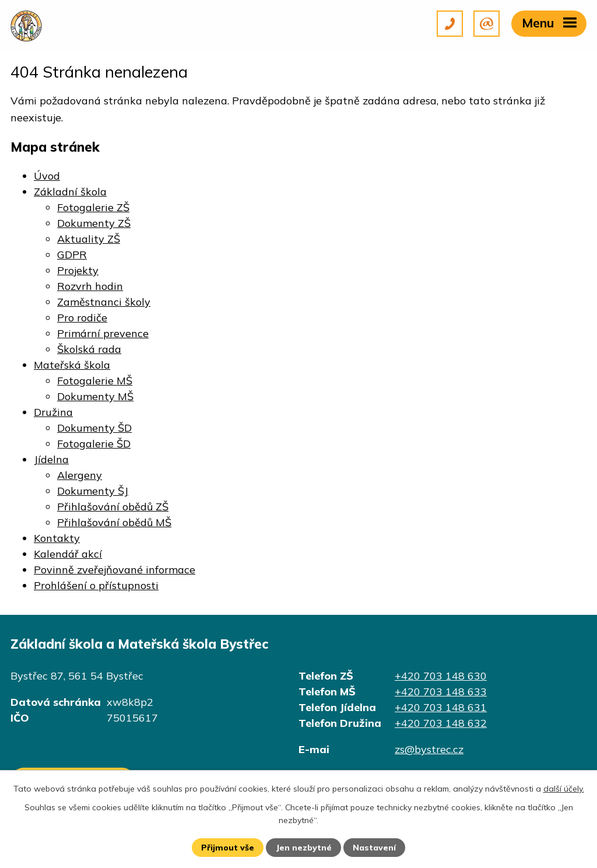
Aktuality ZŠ (89, 239)
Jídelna (51, 459)
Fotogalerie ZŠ (93, 207)
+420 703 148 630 (441, 676)
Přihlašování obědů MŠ (114, 522)
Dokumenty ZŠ (94, 223)
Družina (53, 412)
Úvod (47, 176)
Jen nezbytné (304, 848)
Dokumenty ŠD (94, 428)
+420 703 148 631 (441, 707)
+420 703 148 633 (441, 692)
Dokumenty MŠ (95, 396)
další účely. (564, 789)
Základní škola (70, 192)
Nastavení (374, 848)
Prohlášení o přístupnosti (96, 585)
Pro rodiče (82, 318)
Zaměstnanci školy (104, 302)
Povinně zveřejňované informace (115, 570)
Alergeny (80, 475)
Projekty (78, 270)
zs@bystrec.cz (429, 749)
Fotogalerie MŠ (95, 381)
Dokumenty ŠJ (93, 491)
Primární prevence (103, 333)
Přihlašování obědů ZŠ (113, 507)
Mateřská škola (72, 365)
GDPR (72, 255)
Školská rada (89, 349)
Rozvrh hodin (90, 286)
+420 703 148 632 (441, 723)
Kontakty (57, 538)
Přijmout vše (228, 848)
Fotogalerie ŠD (94, 444)
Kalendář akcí (68, 554)
